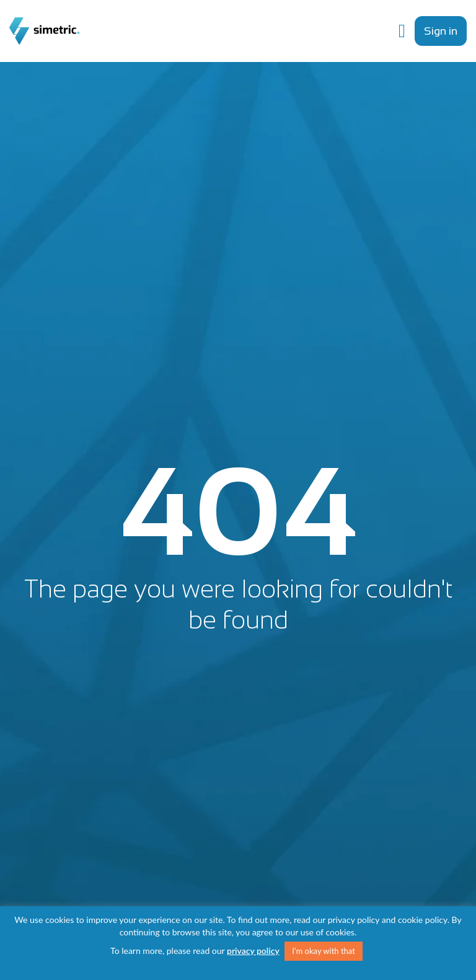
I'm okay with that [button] (324, 951)
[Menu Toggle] (402, 31)
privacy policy (253, 951)
